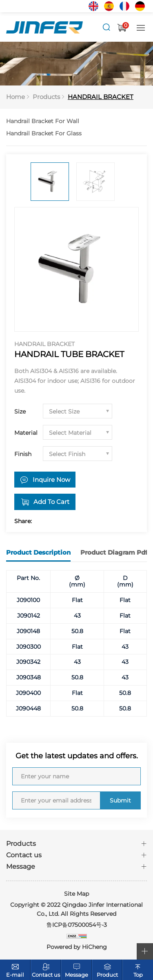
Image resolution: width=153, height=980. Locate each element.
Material (26, 433)
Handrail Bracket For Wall (43, 121)
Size (20, 411)
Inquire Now (51, 480)
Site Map (76, 894)
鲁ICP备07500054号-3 (77, 925)
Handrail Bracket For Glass (44, 133)
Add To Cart (51, 502)
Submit (120, 800)
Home (16, 97)
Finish (23, 454)
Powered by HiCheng (77, 947)
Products (46, 97)
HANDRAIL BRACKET (101, 97)
